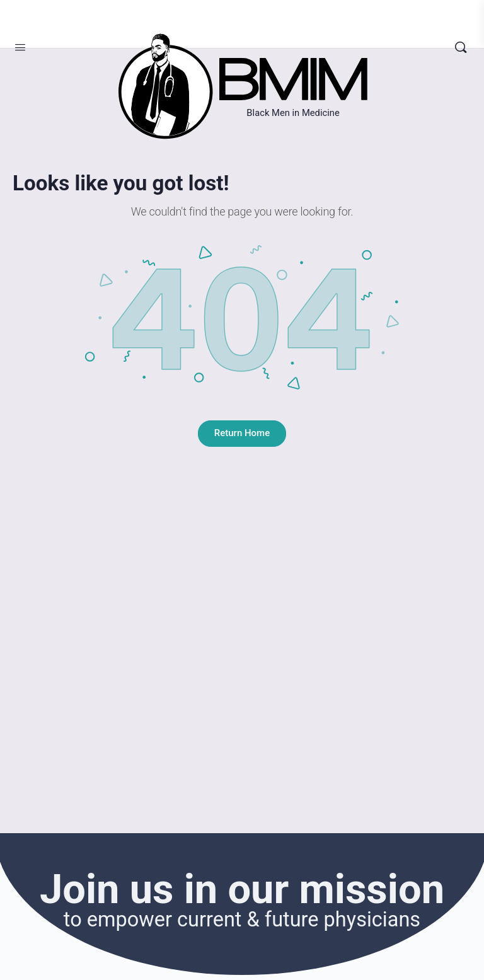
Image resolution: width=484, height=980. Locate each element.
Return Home (242, 433)
